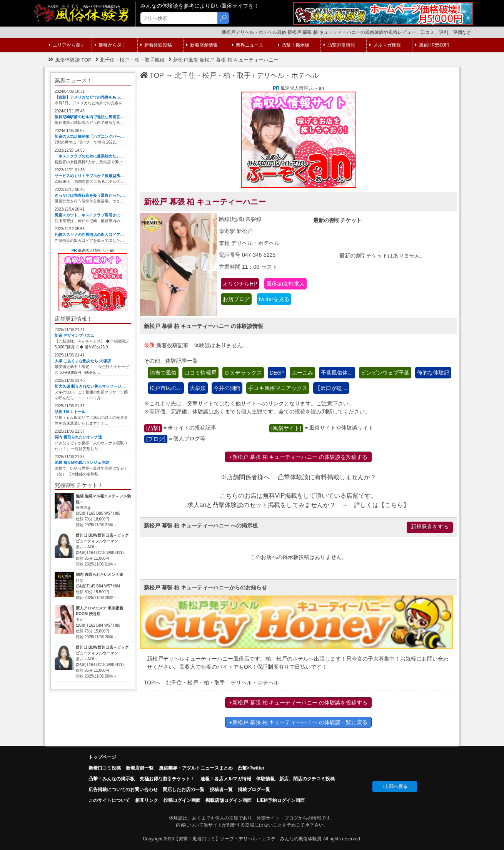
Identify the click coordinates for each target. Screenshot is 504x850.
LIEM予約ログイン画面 (281, 800)
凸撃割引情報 (339, 45)
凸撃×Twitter (251, 768)
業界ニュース (248, 45)
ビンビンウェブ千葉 (385, 373)
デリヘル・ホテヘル (288, 75)
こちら (394, 505)
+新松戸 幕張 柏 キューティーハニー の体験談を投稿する (299, 457)
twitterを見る (274, 299)
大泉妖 (198, 388)
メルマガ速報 (385, 45)
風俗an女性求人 (285, 284)
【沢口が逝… (331, 388)
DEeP (277, 373)
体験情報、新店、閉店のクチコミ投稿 (295, 779)
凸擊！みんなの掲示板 (112, 779)
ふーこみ (302, 373)
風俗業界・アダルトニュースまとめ (196, 768)
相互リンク (147, 800)
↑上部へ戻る (395, 786)
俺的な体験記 (433, 373)
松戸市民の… (166, 388)
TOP (152, 75)
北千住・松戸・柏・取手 (213, 75)
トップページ (102, 757)
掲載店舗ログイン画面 (229, 800)
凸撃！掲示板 (294, 45)
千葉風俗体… (337, 373)
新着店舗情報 (202, 45)
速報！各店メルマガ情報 (226, 779)
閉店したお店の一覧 (184, 790)
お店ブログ (236, 299)
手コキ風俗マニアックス (278, 388)
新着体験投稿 (156, 45)
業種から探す (110, 45)
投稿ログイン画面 (182, 800)
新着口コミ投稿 (105, 768)
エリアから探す (67, 45)
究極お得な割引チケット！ (167, 779)
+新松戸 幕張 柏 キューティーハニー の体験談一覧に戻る (299, 722)
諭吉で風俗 (163, 373)
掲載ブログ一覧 (254, 790)
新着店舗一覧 (140, 768)
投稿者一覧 (221, 790)
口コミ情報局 (200, 373)
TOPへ (152, 683)
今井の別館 (227, 388)
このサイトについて (109, 800)
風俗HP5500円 (432, 45)
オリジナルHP (240, 284)
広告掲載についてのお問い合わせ (123, 790)
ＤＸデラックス (243, 373)
